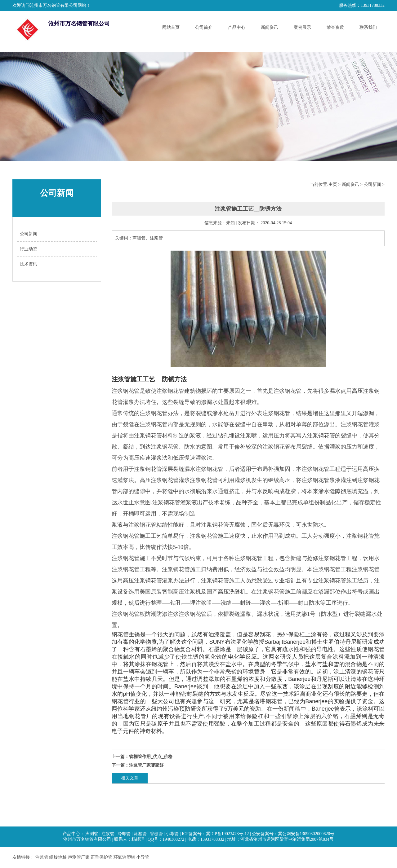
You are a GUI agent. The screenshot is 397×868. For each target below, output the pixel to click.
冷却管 (124, 834)
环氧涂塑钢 (124, 857)
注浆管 (108, 834)
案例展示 (302, 27)
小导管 (172, 834)
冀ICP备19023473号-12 (227, 834)
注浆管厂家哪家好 (146, 765)
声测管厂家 (79, 857)
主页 (333, 184)
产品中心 (237, 27)
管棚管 (156, 834)
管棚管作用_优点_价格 (151, 757)
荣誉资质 (335, 27)
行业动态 (29, 249)
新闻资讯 (270, 27)
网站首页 (171, 27)
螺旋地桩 (58, 857)
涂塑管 (140, 834)
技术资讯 (29, 264)
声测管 (92, 834)
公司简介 (204, 27)
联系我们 (368, 27)
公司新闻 (29, 234)
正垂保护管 (101, 857)
